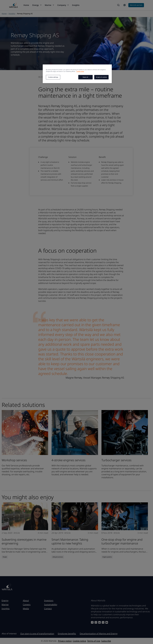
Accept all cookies (101, 77)
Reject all (85, 77)
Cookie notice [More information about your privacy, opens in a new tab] (80, 71)
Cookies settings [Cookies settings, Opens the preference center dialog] (53, 77)
